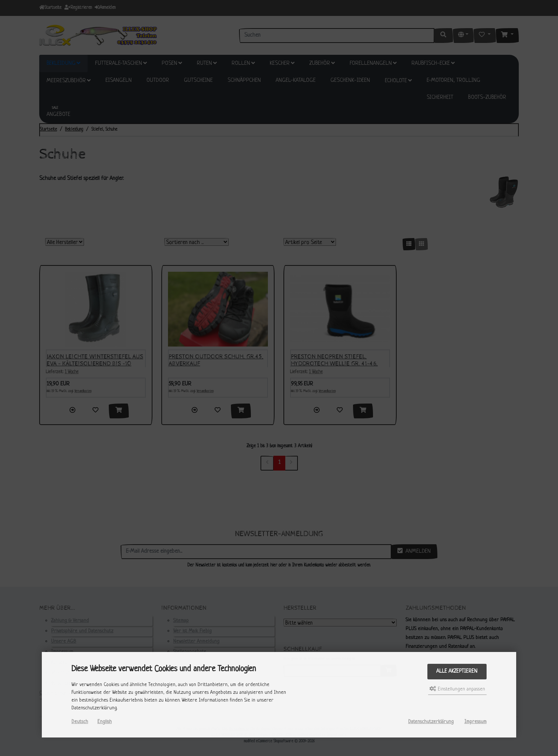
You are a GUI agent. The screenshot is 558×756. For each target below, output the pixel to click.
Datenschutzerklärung (431, 722)
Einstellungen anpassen (457, 689)
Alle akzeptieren (457, 671)
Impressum (475, 722)
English (105, 722)
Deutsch (80, 722)
